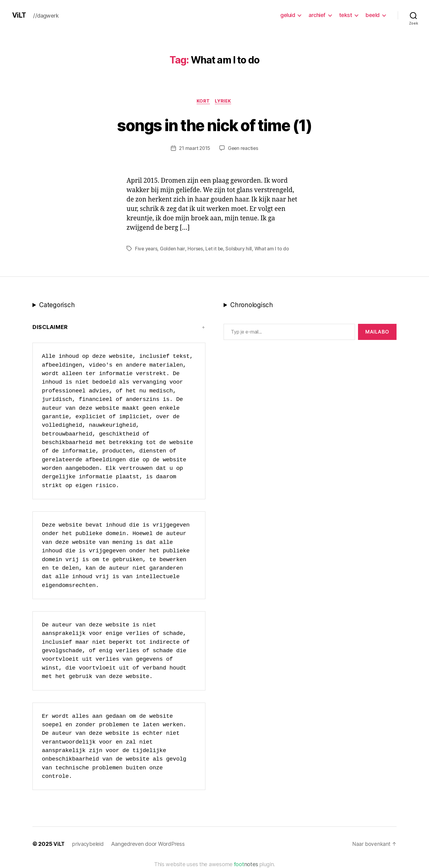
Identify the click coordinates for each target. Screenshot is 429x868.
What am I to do (274, 249)
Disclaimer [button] (50, 328)
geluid (288, 15)
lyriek (224, 102)
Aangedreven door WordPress (149, 844)
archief (317, 15)
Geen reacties (244, 149)
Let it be (216, 249)
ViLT (19, 15)
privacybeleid (88, 844)
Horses (196, 249)
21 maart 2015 (194, 149)
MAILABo (377, 332)
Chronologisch (252, 305)
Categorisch (57, 305)
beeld (373, 15)
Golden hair (173, 249)
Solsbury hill (241, 249)
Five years (146, 249)
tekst (346, 15)
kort (203, 102)
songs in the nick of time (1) (214, 125)
